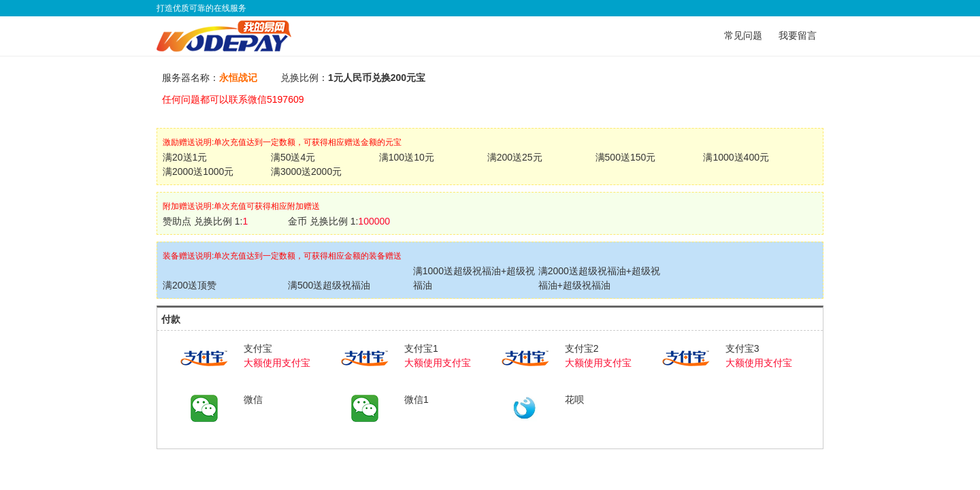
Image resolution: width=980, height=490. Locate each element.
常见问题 (743, 35)
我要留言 (798, 35)
